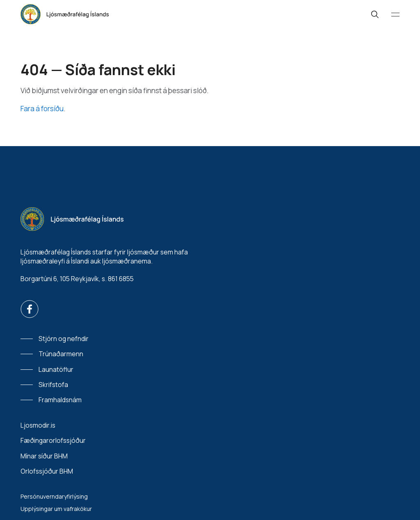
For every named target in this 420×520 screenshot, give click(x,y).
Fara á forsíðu (42, 109)
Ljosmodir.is (38, 425)
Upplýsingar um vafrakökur (56, 509)
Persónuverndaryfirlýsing (54, 496)
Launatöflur (56, 369)
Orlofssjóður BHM (47, 471)
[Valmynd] (395, 14)
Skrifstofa (53, 385)
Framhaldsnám (60, 400)
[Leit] (375, 14)
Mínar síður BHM (44, 456)
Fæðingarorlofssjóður (53, 441)
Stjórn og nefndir (64, 339)
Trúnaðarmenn (61, 354)
